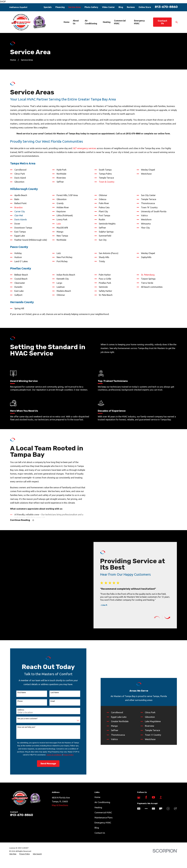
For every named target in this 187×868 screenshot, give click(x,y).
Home (97, 797)
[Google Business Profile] (139, 797)
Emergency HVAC (103, 823)
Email (50, 701)
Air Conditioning (102, 802)
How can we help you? (24, 727)
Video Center (108, 7)
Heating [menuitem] (107, 22)
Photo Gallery (91, 7)
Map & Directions (60, 805)
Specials (48, 7)
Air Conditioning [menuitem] (91, 22)
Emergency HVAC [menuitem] (139, 22)
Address (18, 710)
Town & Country (107, 182)
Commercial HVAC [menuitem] (120, 22)
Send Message (46, 764)
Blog (121, 7)
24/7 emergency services (84, 148)
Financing (60, 7)
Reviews (131, 7)
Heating (98, 807)
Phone (17, 701)
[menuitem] (13, 854)
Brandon (19, 207)
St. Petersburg (148, 275)
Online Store (145, 7)
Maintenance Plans (104, 818)
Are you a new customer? (25, 719)
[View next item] (170, 617)
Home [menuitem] (66, 22)
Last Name (52, 692)
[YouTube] (153, 797)
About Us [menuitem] (76, 22)
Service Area (74, 7)
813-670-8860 (166, 7)
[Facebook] (146, 797)
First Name (19, 692)
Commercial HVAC (103, 813)
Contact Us (162, 22)
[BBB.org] (161, 797)
